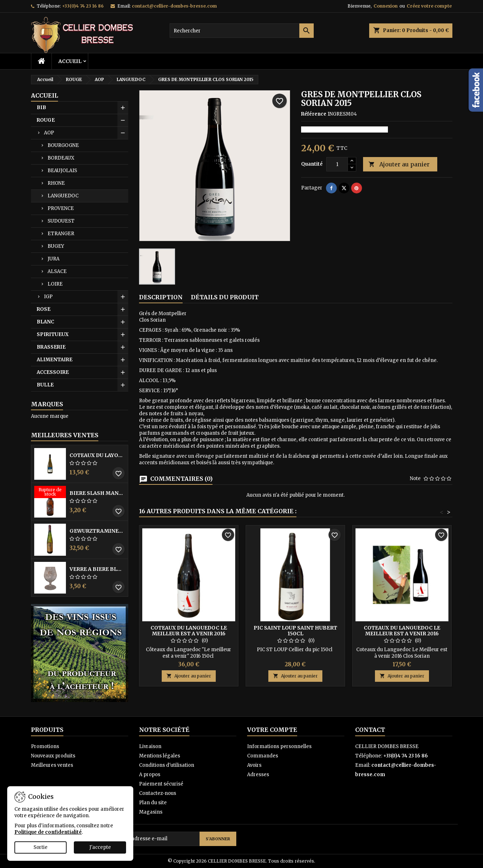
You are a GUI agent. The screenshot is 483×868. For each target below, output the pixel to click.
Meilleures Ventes (65, 435)
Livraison (150, 746)
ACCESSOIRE (53, 372)
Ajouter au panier (399, 164)
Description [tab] (161, 297)
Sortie (41, 847)
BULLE (45, 385)
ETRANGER (61, 234)
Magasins (151, 812)
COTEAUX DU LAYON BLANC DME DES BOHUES (97, 455)
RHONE (56, 183)
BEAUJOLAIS (62, 171)
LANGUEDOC (63, 196)
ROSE (44, 309)
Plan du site (153, 803)
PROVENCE (61, 208)
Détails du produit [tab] (225, 297)
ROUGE (46, 120)
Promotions (45, 746)
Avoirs (254, 765)
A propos (150, 775)
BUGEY (56, 246)
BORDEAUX (61, 158)
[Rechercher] (242, 31)
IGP (48, 297)
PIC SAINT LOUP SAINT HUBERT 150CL (295, 631)
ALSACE (57, 271)
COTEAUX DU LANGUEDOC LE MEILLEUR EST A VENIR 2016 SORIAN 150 (189, 634)
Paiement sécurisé (161, 784)
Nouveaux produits (53, 756)
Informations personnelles (279, 746)
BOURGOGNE (63, 145)
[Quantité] (337, 164)
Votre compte (272, 730)
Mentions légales (160, 756)
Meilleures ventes (52, 765)
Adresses (258, 775)
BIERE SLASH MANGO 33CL (97, 493)
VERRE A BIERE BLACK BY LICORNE (97, 569)
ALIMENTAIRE (55, 360)
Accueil (70, 61)
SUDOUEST (61, 221)
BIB (41, 108)
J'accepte (100, 847)
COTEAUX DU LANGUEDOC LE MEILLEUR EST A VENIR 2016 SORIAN (402, 634)
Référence (314, 114)
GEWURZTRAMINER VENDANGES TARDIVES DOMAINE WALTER (97, 531)
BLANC (45, 322)
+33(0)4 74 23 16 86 (83, 6)
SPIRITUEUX (53, 334)
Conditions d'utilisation (167, 765)
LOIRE (55, 284)
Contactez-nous (158, 793)
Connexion (386, 6)
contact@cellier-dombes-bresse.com (174, 6)
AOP (49, 133)
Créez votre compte (429, 6)
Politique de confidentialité (48, 832)
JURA (53, 259)
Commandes (263, 756)
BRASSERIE (51, 347)
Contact (370, 730)
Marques (47, 404)
